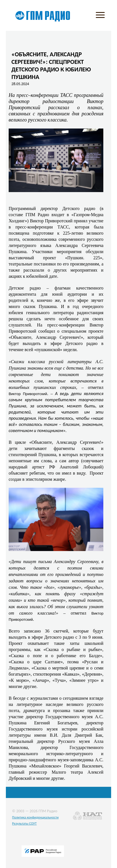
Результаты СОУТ (24, 823)
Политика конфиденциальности (35, 817)
